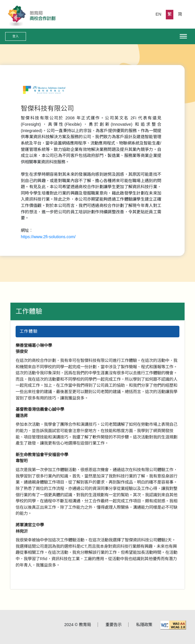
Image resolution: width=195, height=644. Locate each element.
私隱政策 (144, 625)
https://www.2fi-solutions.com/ (48, 237)
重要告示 (114, 625)
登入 (16, 36)
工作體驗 (29, 311)
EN (159, 14)
